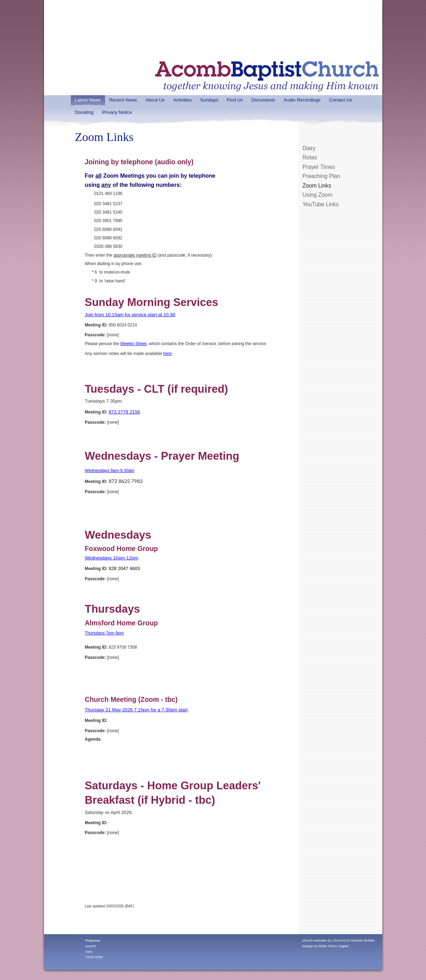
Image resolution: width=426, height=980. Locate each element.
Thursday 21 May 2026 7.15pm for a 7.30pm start (136, 710)
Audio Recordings (302, 100)
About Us (155, 100)
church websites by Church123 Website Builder (339, 940)
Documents (263, 100)
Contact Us (341, 100)
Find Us (235, 100)
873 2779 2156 (125, 412)
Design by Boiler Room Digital (325, 946)
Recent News (123, 100)
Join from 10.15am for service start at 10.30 (130, 315)
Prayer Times (319, 167)
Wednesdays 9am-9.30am (110, 471)
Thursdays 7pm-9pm (104, 633)
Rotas (310, 157)
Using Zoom (318, 195)
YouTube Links (321, 204)
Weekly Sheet (133, 344)
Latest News (88, 100)
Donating (84, 112)
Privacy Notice (117, 112)
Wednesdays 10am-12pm (112, 558)
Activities (182, 100)
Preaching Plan (322, 176)
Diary (309, 148)
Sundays (209, 100)
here (167, 354)
